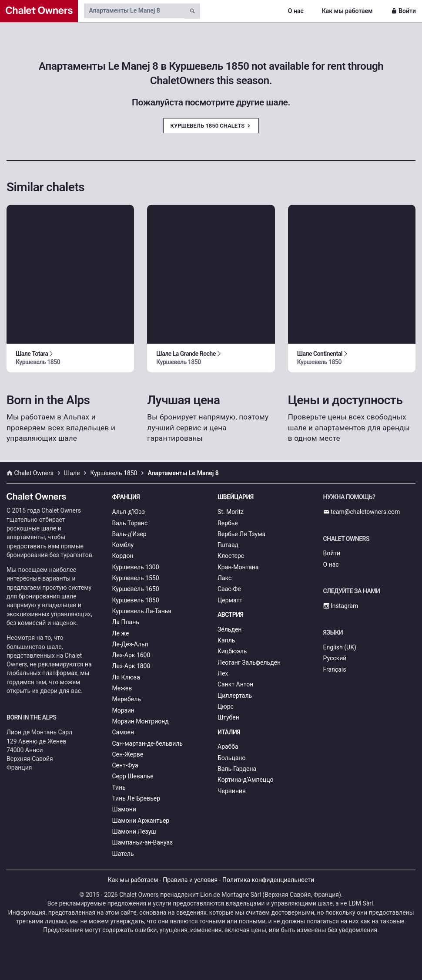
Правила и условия (190, 880)
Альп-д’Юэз (129, 512)
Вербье (228, 523)
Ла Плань (126, 622)
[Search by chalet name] (134, 11)
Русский (335, 658)
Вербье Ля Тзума (241, 534)
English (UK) (340, 647)
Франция (126, 497)
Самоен (123, 732)
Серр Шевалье (133, 776)
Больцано (231, 758)
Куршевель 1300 (136, 567)
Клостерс (231, 556)
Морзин (123, 710)
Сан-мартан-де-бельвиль (148, 743)
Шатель (123, 854)
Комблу (123, 545)
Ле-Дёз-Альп (130, 644)
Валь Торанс (130, 523)
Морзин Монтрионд (141, 721)
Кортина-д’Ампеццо (246, 780)
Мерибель (127, 699)
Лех (223, 673)
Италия (229, 732)
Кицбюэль (232, 651)
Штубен (228, 717)
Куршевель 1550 (136, 578)
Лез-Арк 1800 (131, 666)
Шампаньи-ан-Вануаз (143, 842)
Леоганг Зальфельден (249, 662)
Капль (226, 640)
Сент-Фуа (125, 765)
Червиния (232, 791)
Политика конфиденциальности (268, 880)
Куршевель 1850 (136, 600)
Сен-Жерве (128, 754)
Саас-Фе (229, 589)
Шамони (124, 809)
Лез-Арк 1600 (131, 655)
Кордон (123, 556)
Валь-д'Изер (129, 534)
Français (335, 669)
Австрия (231, 615)
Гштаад (228, 545)
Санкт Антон (235, 684)
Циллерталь (235, 696)
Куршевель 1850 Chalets (211, 126)
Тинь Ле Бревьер (136, 798)
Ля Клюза (126, 677)
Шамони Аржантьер (141, 821)
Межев (122, 688)
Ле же (121, 633)
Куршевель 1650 (136, 589)
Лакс (224, 578)
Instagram (341, 606)
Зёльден (229, 629)
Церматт (230, 600)
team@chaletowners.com (362, 512)
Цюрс (226, 706)
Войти (404, 11)
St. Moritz (231, 512)
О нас (296, 11)
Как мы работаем (347, 11)
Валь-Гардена (237, 769)
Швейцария (236, 497)
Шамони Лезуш (134, 831)
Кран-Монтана (238, 567)
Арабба (228, 747)
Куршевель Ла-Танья (142, 611)
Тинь (119, 787)
